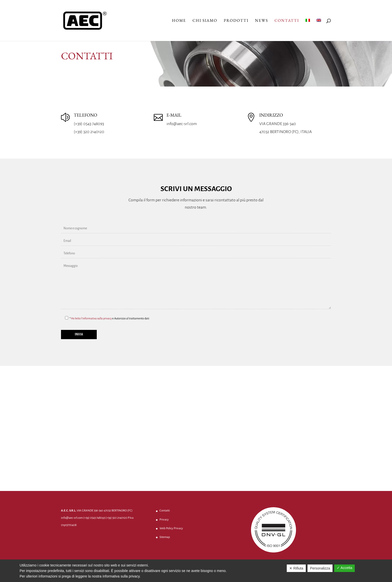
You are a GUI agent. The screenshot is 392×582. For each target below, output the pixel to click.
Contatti (287, 21)
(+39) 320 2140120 (89, 132)
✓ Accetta (344, 568)
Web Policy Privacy (171, 528)
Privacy (164, 520)
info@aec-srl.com (182, 124)
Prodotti (236, 21)
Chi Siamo (205, 21)
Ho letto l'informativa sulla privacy (91, 318)
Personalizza (320, 568)
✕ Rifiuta (296, 568)
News (261, 21)
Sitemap (165, 537)
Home (179, 21)
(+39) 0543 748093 (89, 124)
